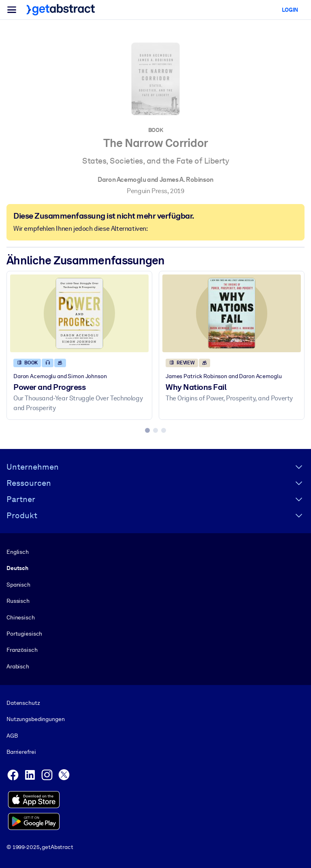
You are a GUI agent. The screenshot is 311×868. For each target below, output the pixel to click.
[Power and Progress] (79, 313)
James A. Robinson (186, 180)
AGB (12, 736)
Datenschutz (23, 703)
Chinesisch (21, 617)
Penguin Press (147, 191)
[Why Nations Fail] (232, 313)
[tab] (147, 430)
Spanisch (18, 584)
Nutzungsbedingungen (35, 719)
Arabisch (18, 666)
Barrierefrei (21, 752)
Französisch (22, 650)
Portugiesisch (24, 634)
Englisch (18, 552)
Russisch (18, 601)
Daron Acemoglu (122, 180)
